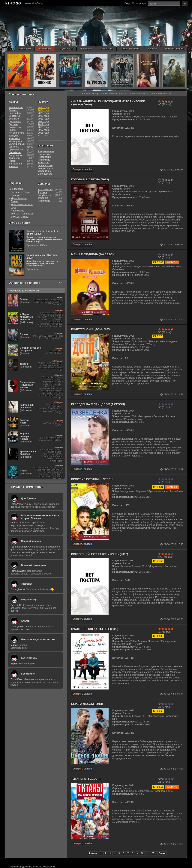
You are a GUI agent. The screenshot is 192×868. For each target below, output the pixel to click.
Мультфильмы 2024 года (22, 206)
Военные (14, 119)
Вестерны (14, 116)
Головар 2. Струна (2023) (90, 179)
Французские (45, 165)
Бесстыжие (28, 674)
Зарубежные (45, 195)
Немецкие (43, 162)
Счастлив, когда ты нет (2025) (95, 629)
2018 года (43, 127)
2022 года (43, 116)
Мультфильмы (17, 144)
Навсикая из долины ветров (38, 639)
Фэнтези (13, 166)
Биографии (15, 113)
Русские (42, 192)
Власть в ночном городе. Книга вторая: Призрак (40, 517)
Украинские (44, 171)
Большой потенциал (33, 565)
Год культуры (29, 658)
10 (142, 853)
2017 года (43, 130)
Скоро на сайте (19, 223)
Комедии (14, 136)
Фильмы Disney (19, 217)
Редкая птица (29, 599)
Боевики (13, 110)
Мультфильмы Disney (19, 200)
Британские (44, 154)
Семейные (15, 152)
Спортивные (16, 155)
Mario (14, 645)
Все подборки (16, 189)
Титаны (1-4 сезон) (86, 779)
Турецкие (43, 198)
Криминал (14, 138)
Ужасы (12, 161)
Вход (127, 3)
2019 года (43, 124)
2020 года (43, 121)
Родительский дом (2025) (91, 329)
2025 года (43, 107)
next (184, 70)
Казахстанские (46, 168)
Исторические (16, 133)
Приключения (16, 150)
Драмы (13, 130)
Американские (46, 151)
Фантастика (15, 164)
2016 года (43, 133)
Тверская (27, 584)
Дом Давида (28, 498)
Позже (162, 853)
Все (61, 283)
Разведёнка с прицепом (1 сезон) (98, 404)
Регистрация (139, 3)
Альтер (25, 621)
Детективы (15, 121)
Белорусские (45, 174)
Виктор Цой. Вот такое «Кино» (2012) (100, 554)
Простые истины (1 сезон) (92, 479)
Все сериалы (45, 189)
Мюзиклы (14, 147)
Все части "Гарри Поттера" (20, 194)
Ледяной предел (31, 541)
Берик (14, 664)
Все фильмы (16, 107)
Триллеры (14, 158)
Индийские (44, 160)
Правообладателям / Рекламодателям (32, 867)
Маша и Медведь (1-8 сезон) (93, 254)
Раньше (93, 853)
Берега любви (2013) (87, 704)
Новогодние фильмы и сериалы (22, 212)
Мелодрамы (15, 141)
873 (154, 853)
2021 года (43, 119)
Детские (13, 124)
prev (9, 70)
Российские (44, 157)
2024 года (43, 110)
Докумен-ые (15, 127)
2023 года (43, 113)
